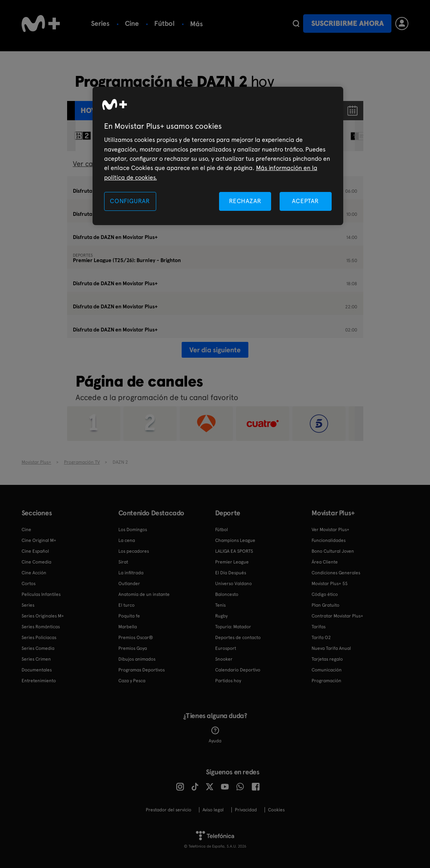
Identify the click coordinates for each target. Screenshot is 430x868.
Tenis (220, 605)
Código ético (325, 594)
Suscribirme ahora (347, 23)
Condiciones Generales (336, 573)
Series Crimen (36, 659)
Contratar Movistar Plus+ (337, 616)
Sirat (123, 562)
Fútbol (164, 23)
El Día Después (231, 573)
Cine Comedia (36, 562)
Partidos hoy (228, 681)
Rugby (221, 616)
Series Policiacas (39, 638)
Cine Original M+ (39, 540)
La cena (127, 540)
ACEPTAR (305, 201)
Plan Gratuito (325, 605)
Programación (326, 681)
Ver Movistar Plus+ (331, 530)
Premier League (232, 562)
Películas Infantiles (41, 594)
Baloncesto (208, 23)
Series (100, 23)
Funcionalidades (329, 540)
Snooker (224, 659)
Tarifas (319, 627)
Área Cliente (325, 562)
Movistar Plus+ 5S (330, 584)
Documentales (37, 670)
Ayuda (215, 735)
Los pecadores (134, 551)
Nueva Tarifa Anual (331, 648)
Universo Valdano (234, 584)
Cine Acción (34, 573)
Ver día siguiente (215, 350)
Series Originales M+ (43, 616)
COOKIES (276, 810)
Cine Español (35, 551)
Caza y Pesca (132, 681)
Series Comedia (38, 648)
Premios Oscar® (136, 638)
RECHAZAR (245, 201)
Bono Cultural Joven (333, 551)
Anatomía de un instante (144, 594)
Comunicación (327, 670)
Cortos (29, 584)
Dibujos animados (137, 659)
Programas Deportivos (142, 670)
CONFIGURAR (130, 201)
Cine (132, 23)
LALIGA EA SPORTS (234, 551)
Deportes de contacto (238, 638)
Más (248, 24)
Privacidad (246, 810)
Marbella (128, 627)
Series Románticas (41, 627)
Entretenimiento (39, 681)
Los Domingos (133, 530)
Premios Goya (133, 648)
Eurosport (226, 648)
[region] (218, 156)
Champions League (235, 540)
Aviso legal (213, 810)
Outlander (129, 584)
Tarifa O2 (321, 638)
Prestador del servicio (169, 810)
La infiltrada (131, 573)
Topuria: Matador (233, 627)
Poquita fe (129, 616)
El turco (126, 605)
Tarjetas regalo (327, 659)
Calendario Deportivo (238, 670)
